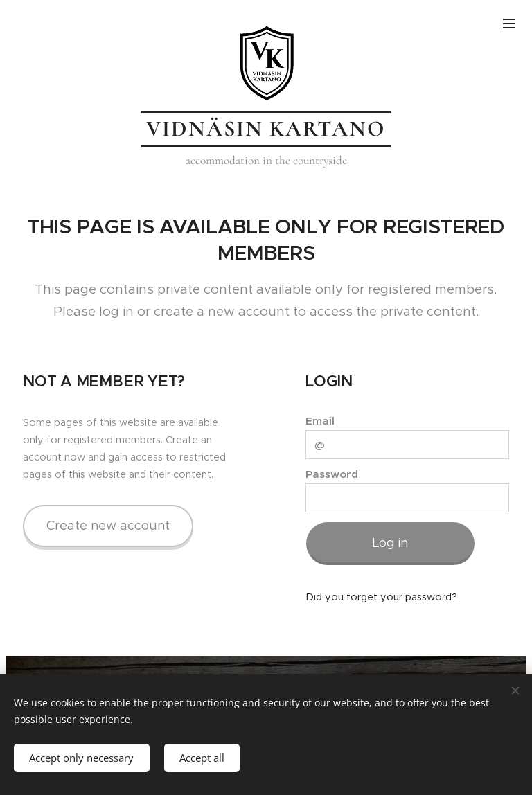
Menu (509, 24)
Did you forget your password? (381, 597)
